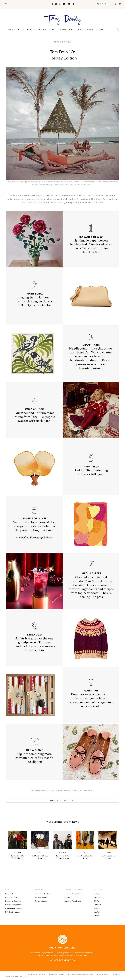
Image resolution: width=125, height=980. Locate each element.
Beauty (31, 30)
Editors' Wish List (44, 791)
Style (21, 30)
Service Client (11, 894)
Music (80, 30)
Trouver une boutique (43, 894)
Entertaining (67, 30)
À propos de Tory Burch (74, 894)
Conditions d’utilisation (57, 974)
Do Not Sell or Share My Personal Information (80, 974)
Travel (53, 30)
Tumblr (97, 908)
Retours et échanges (13, 901)
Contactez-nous (11, 897)
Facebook (98, 897)
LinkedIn (97, 916)
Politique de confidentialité (36, 974)
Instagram (98, 894)
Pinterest (97, 905)
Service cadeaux (41, 897)
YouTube (97, 912)
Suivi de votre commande (15, 905)
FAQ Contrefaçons (12, 912)
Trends (91, 791)
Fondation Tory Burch (73, 901)
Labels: (34, 791)
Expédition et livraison (14, 908)
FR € (5, 4)
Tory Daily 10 (83, 791)
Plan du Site (116, 974)
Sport (90, 30)
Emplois (68, 897)
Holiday (55, 791)
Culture (42, 30)
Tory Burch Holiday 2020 (68, 791)
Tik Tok (97, 901)
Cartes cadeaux (41, 901)
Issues (11, 30)
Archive (101, 30)
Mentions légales (102, 974)
